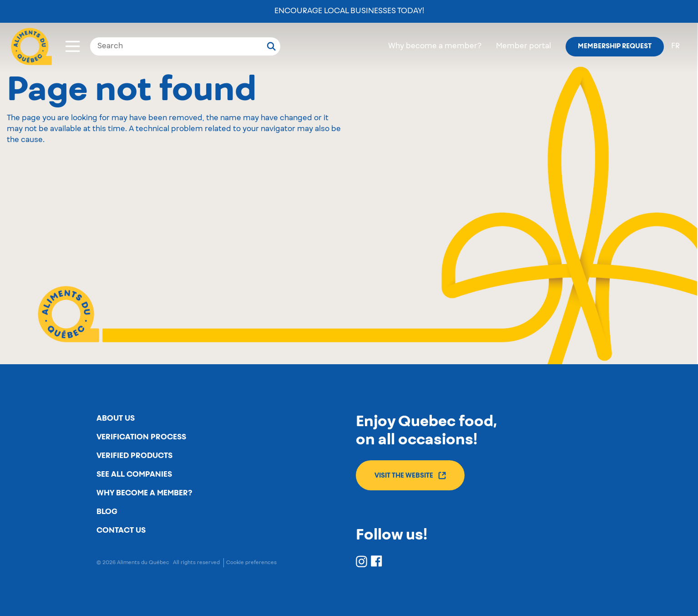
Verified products (134, 456)
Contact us (121, 530)
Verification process (141, 437)
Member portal (523, 46)
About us (116, 418)
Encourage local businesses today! (349, 11)
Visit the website (410, 476)
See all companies (134, 474)
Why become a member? (435, 46)
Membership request (615, 46)
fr (675, 46)
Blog (107, 512)
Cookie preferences (251, 563)
